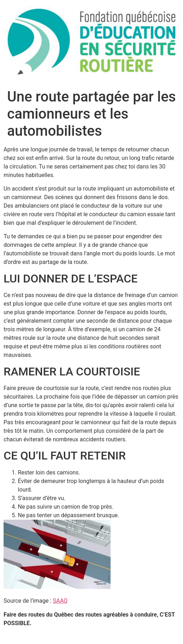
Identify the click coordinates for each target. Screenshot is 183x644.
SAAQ (60, 601)
